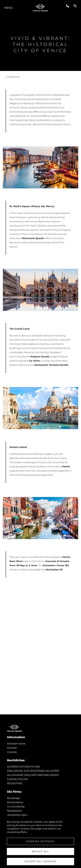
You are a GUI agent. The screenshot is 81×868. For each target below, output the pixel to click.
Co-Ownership (16, 806)
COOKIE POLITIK (17, 779)
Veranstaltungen (17, 815)
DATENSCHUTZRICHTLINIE (24, 767)
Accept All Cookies (40, 861)
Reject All (40, 851)
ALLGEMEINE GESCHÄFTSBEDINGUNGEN (33, 775)
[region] (40, 842)
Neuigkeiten (15, 811)
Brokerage (13, 798)
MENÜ (8, 8)
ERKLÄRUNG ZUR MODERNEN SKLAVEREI (33, 771)
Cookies (12, 752)
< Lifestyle (13, 77)
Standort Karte (16, 744)
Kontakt (12, 748)
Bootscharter (15, 802)
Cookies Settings (40, 841)
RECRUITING (15, 783)
